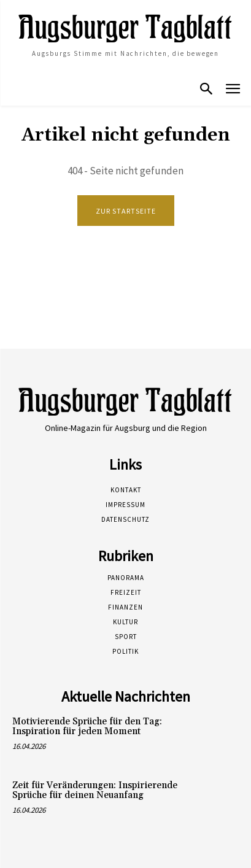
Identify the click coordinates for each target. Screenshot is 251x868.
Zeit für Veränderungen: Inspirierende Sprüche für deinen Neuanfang (95, 791)
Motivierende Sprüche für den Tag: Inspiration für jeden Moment (87, 727)
